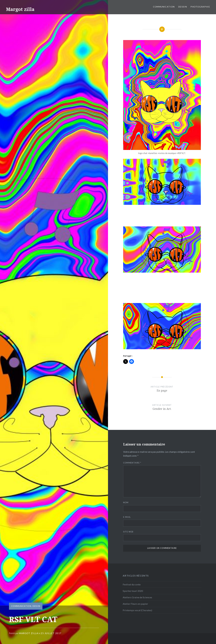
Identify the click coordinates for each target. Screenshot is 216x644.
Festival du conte (132, 584)
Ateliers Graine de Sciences (137, 597)
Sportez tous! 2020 (133, 591)
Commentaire (132, 463)
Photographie (200, 7)
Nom (126, 502)
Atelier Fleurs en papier (135, 604)
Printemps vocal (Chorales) (137, 610)
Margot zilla (20, 9)
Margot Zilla (28, 633)
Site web (128, 532)
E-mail (127, 517)
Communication (164, 7)
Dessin (183, 7)
